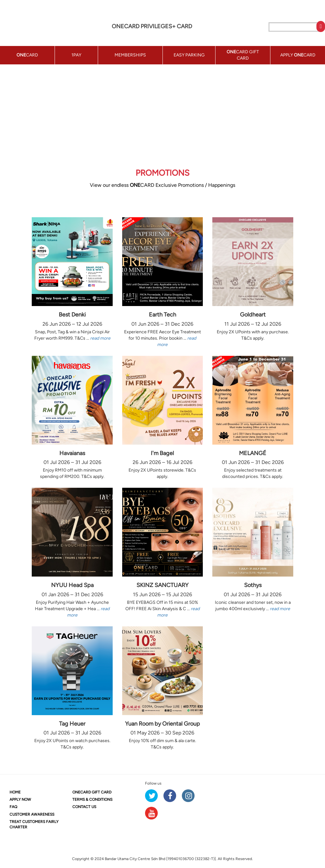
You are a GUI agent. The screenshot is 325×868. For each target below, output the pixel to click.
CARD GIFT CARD (92, 792)
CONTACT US (84, 807)
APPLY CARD (298, 55)
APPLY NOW (20, 799)
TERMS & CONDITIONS (92, 799)
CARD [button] (27, 55)
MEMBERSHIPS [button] (130, 55)
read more (100, 338)
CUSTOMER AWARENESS (32, 814)
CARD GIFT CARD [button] (243, 55)
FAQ (13, 807)
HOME (15, 792)
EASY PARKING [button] (189, 55)
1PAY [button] (76, 55)
